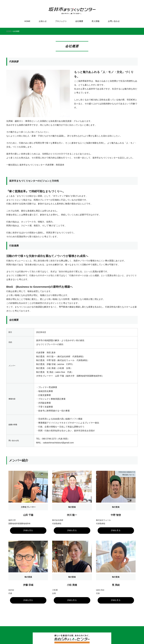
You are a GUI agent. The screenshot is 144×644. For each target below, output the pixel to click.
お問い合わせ (114, 21)
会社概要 (79, 21)
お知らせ (43, 21)
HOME (27, 21)
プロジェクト (61, 21)
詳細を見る (28, 525)
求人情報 (96, 21)
